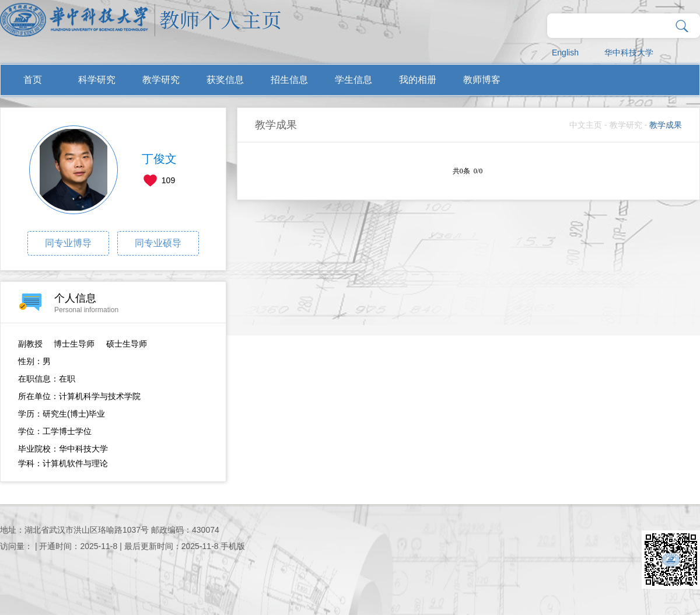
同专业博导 (68, 243)
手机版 (233, 546)
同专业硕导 (158, 243)
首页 (33, 80)
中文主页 (586, 125)
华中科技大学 (629, 53)
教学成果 (666, 125)
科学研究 (97, 80)
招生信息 (289, 80)
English (565, 53)
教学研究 (161, 80)
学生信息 (353, 80)
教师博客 (482, 80)
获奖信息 (225, 80)
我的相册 (418, 80)
